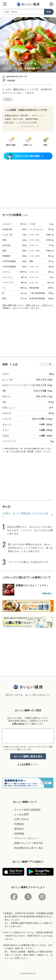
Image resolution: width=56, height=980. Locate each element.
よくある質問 (24, 764)
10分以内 (7, 99)
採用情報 (19, 834)
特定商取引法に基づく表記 (29, 848)
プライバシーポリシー (26, 838)
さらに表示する (28, 126)
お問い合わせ (18, 724)
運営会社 (19, 829)
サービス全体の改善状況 (27, 810)
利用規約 (19, 824)
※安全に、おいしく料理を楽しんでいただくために (25, 515)
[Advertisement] (28, 184)
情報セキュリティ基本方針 (29, 843)
